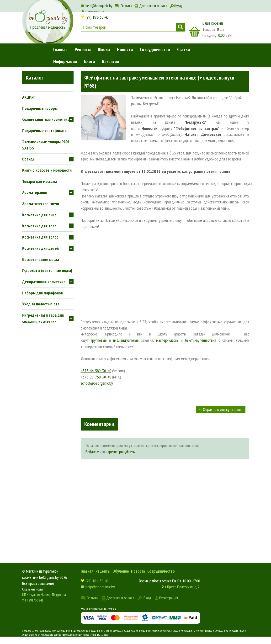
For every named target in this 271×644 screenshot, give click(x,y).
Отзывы (126, 6)
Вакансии (110, 61)
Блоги (89, 61)
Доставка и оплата (153, 6)
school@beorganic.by (97, 383)
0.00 (221, 35)
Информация (65, 61)
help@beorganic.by (99, 6)
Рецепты (83, 49)
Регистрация (169, 598)
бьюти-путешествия (201, 340)
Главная (60, 49)
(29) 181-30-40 (97, 17)
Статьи (183, 49)
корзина (195, 32)
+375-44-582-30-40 (96, 371)
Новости (125, 49)
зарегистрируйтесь (120, 452)
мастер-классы (167, 340)
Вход (178, 6)
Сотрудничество (155, 49)
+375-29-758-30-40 (96, 377)
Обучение (121, 571)
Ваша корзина (213, 23)
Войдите (92, 452)
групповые (99, 340)
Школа (104, 49)
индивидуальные (126, 340)
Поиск (181, 27)
